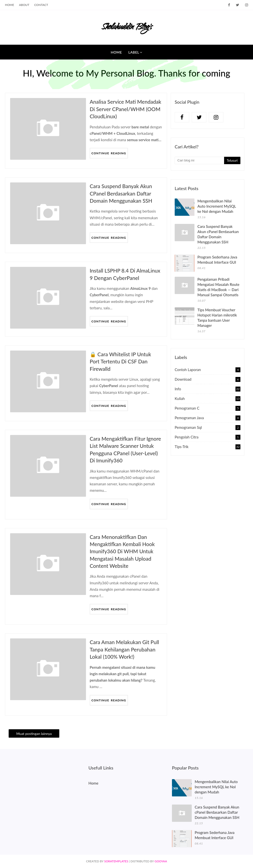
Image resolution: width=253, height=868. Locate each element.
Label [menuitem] (134, 52)
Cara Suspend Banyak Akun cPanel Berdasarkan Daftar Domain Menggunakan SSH (121, 193)
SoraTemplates (116, 861)
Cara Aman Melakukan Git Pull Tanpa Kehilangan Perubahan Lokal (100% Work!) (124, 649)
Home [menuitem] (116, 52)
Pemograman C (208, 408)
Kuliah (208, 398)
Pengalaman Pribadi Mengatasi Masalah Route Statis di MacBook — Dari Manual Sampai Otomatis (218, 287)
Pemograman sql (208, 427)
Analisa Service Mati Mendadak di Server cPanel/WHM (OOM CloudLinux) (126, 109)
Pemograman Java (208, 418)
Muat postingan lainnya (34, 734)
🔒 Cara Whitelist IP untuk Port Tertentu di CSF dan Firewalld (120, 361)
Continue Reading (109, 153)
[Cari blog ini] (199, 160)
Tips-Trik (208, 447)
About (24, 5)
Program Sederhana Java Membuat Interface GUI (217, 260)
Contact (41, 5)
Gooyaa (161, 861)
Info (208, 389)
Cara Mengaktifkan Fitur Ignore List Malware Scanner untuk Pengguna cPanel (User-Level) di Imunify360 (125, 449)
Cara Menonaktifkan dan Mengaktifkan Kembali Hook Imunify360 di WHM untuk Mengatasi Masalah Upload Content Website (122, 551)
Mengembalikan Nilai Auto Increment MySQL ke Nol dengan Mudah (217, 206)
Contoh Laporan (208, 370)
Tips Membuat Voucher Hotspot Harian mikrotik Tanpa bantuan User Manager (217, 318)
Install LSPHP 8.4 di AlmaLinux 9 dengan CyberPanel (125, 274)
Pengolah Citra (208, 437)
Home (10, 5)
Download (208, 379)
